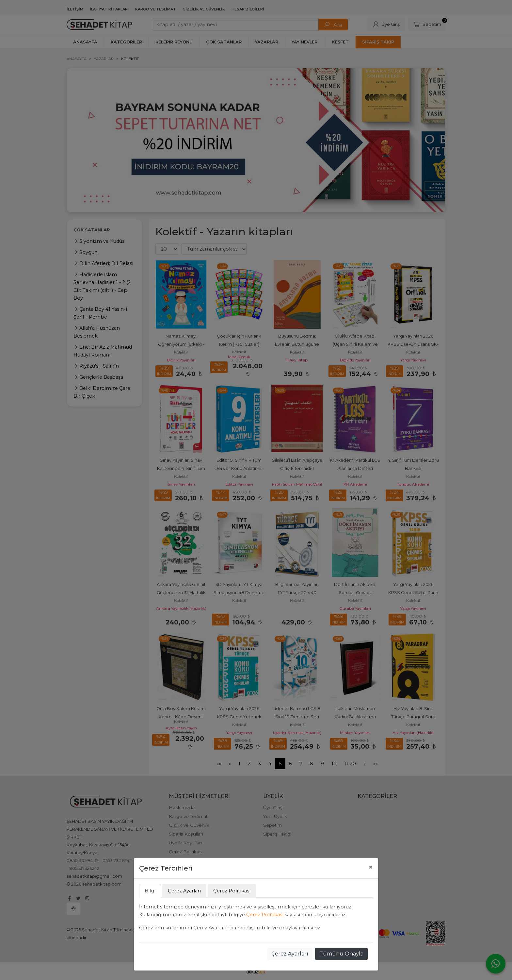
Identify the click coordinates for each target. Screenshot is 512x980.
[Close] (371, 867)
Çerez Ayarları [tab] (184, 891)
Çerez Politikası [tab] (232, 891)
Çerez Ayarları (290, 954)
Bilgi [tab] (150, 891)
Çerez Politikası (265, 915)
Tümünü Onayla (341, 954)
